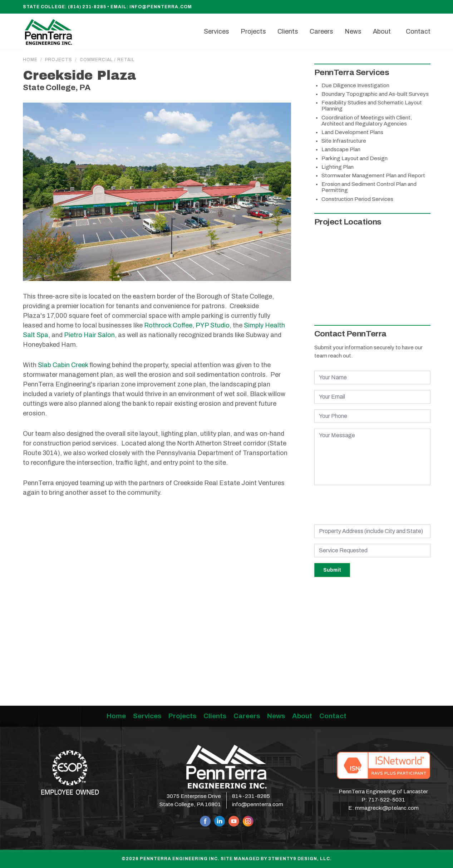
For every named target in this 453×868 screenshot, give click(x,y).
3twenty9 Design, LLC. (300, 859)
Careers (247, 716)
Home (30, 60)
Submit (332, 570)
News (276, 716)
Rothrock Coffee (168, 325)
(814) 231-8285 (87, 7)
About (302, 716)
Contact (333, 716)
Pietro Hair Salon (89, 335)
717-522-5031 (387, 800)
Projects (59, 60)
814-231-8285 (251, 796)
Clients (215, 716)
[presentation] (369, 505)
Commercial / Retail (107, 60)
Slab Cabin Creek (63, 365)
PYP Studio (213, 325)
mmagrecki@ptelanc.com (387, 808)
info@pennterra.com (161, 7)
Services (147, 716)
